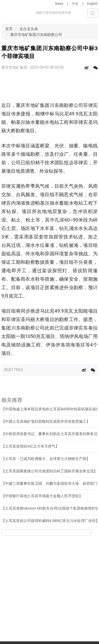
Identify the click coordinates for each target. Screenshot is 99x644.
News (59, 4)
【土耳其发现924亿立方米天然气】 (30, 446)
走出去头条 (29, 29)
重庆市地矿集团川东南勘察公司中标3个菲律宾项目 (52, 35)
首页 (9, 29)
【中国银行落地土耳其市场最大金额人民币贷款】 (42, 496)
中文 (75, 4)
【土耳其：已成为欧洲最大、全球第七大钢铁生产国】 (46, 459)
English (92, 4)
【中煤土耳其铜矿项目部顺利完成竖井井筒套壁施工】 (46, 421)
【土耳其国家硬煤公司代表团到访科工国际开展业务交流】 (49, 471)
